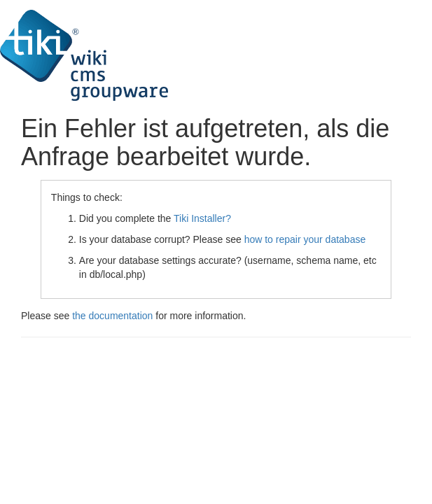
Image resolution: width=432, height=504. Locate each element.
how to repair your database (305, 239)
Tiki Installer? (202, 218)
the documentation (112, 316)
